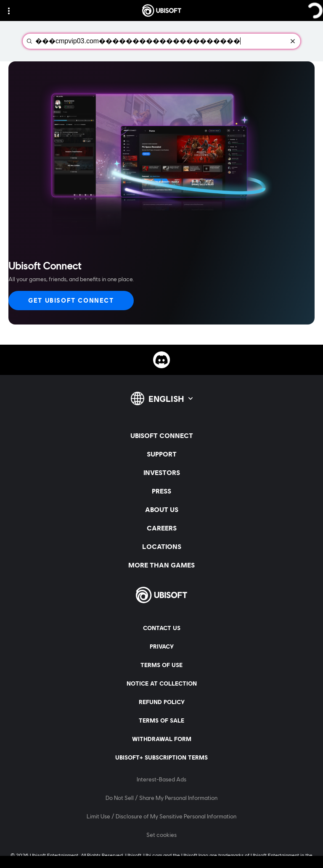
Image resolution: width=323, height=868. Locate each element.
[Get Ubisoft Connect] (71, 301)
